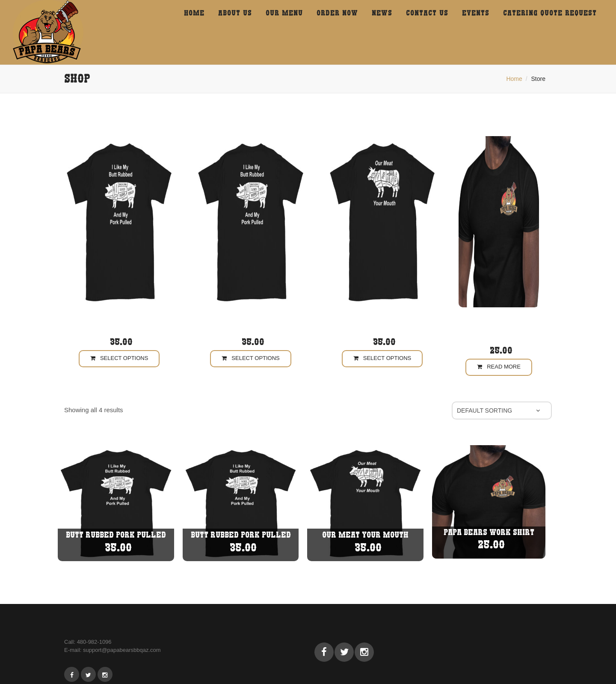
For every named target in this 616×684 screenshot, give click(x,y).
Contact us (427, 13)
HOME (194, 13)
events (476, 13)
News (382, 13)
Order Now (337, 13)
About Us (235, 13)
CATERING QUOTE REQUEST (550, 13)
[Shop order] (502, 410)
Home (514, 79)
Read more (499, 367)
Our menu (284, 13)
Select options (119, 358)
